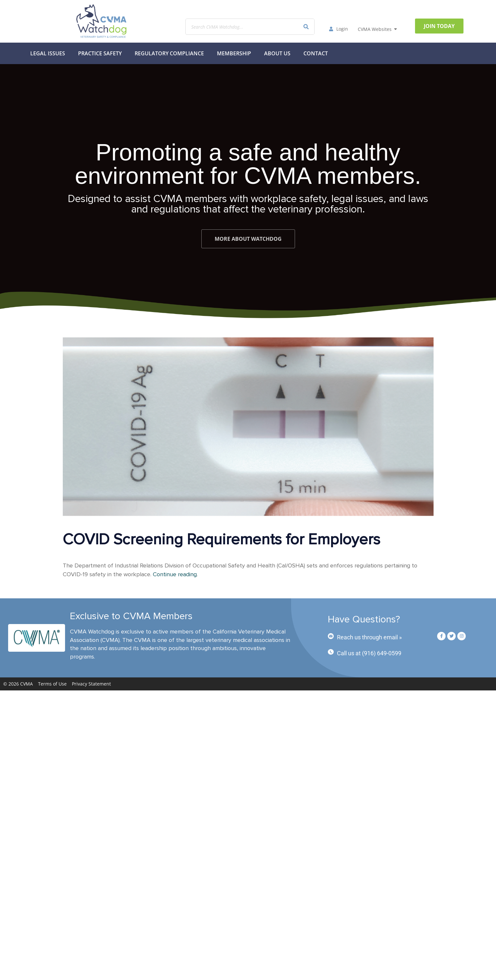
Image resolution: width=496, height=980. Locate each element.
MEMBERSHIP (234, 53)
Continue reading (175, 574)
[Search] (306, 27)
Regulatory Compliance (169, 53)
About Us (277, 53)
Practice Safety (100, 53)
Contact (316, 53)
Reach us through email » (369, 637)
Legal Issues (48, 53)
